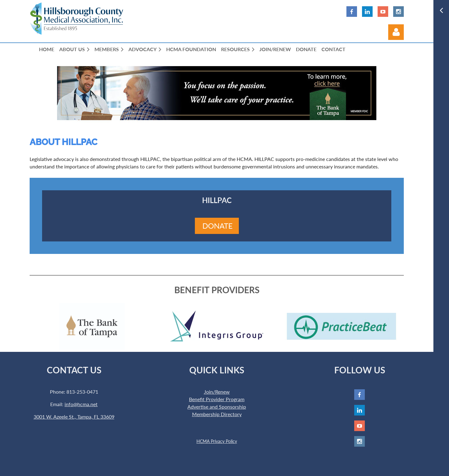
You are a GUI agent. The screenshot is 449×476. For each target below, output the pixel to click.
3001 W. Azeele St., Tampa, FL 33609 (74, 417)
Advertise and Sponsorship (217, 407)
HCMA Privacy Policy (217, 441)
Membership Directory (217, 414)
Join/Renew (217, 392)
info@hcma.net (81, 404)
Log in (396, 32)
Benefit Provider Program (217, 399)
